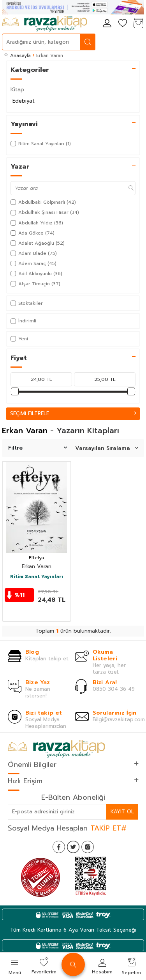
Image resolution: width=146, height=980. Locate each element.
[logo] (45, 24)
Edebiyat (24, 101)
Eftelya (36, 558)
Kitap (17, 90)
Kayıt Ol (122, 812)
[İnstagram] (88, 847)
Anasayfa (17, 55)
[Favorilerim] (123, 24)
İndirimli (23, 321)
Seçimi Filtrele (73, 414)
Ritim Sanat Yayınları (37, 577)
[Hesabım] (107, 24)
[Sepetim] (138, 24)
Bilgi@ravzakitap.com (119, 719)
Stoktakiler (27, 303)
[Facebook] (59, 847)
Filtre (38, 448)
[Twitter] (73, 847)
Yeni (19, 339)
